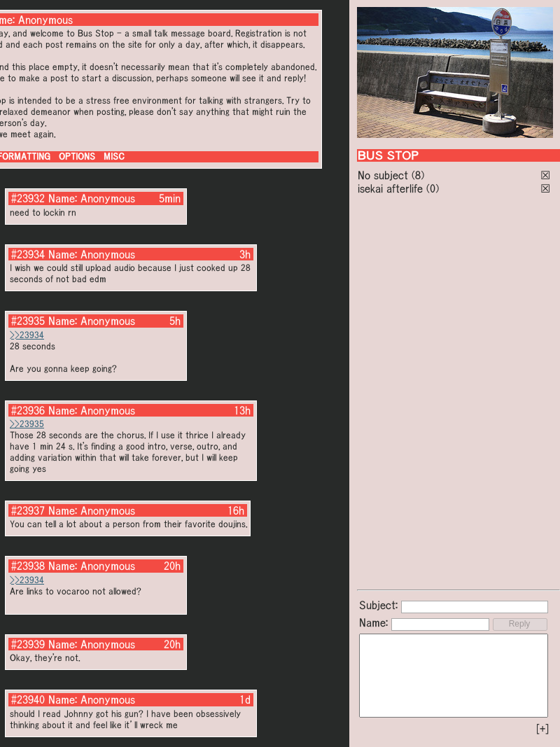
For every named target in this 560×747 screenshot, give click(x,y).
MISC (114, 156)
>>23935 (27, 424)
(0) (433, 188)
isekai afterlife (390, 188)
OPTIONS (77, 156)
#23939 (28, 644)
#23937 (28, 510)
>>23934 (27, 335)
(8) (418, 175)
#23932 (28, 198)
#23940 (28, 699)
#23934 (28, 254)
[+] (542, 729)
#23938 (28, 566)
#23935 (28, 321)
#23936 (28, 410)
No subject (385, 175)
